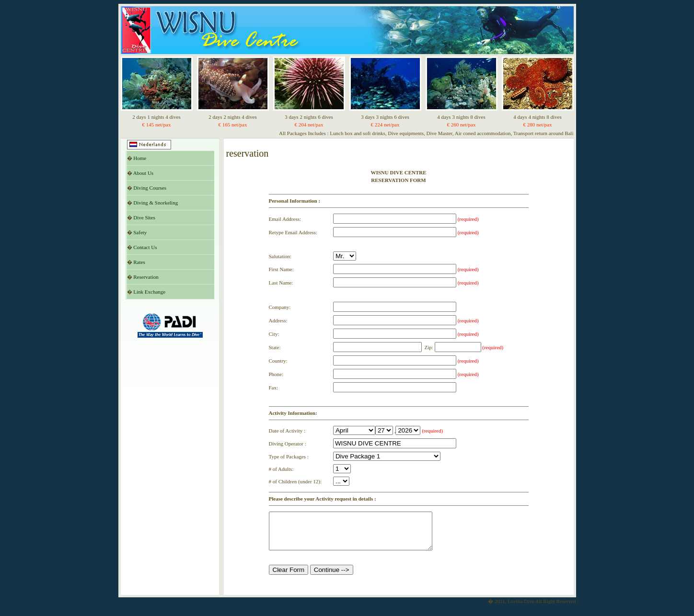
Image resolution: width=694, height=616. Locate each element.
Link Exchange (149, 292)
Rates (139, 262)
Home (140, 158)
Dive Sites (144, 217)
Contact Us (145, 247)
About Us (143, 173)
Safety (140, 232)
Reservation (146, 277)
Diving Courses (150, 188)
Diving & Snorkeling (156, 203)
